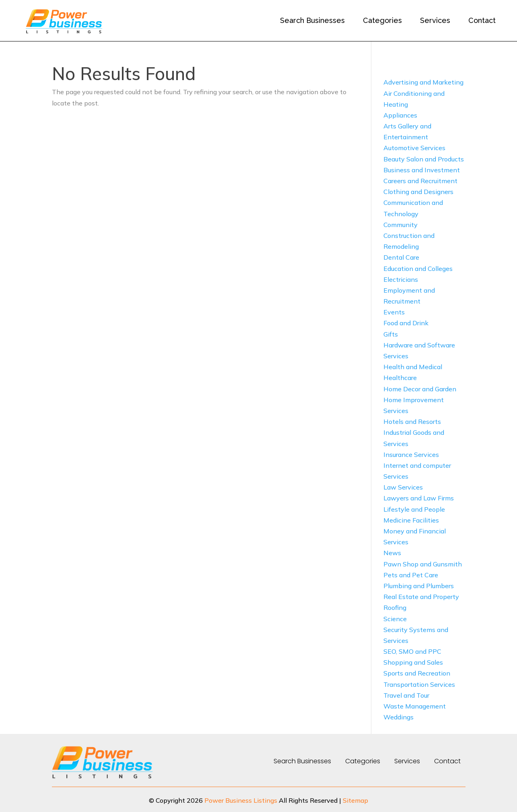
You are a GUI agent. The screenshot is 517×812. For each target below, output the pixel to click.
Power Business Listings (241, 800)
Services (435, 20)
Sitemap (355, 800)
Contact (482, 20)
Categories (382, 20)
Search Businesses (312, 20)
